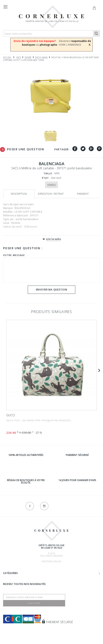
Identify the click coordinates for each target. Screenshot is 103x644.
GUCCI (11, 415)
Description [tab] (19, 194)
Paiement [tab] (83, 194)
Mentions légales (51, 561)
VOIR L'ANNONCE (70, 45)
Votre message (14, 255)
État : (46, 178)
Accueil (7, 58)
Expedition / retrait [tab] (51, 194)
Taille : (49, 173)
